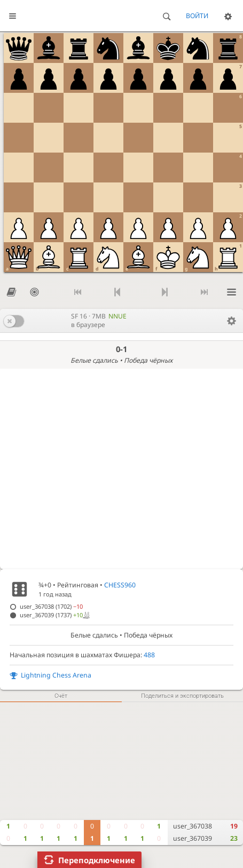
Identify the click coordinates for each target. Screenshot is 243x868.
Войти (197, 16)
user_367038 (193, 826)
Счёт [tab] (61, 696)
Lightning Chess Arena (56, 675)
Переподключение (97, 860)
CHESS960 (120, 585)
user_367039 (193, 838)
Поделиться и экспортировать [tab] (182, 696)
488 (149, 655)
